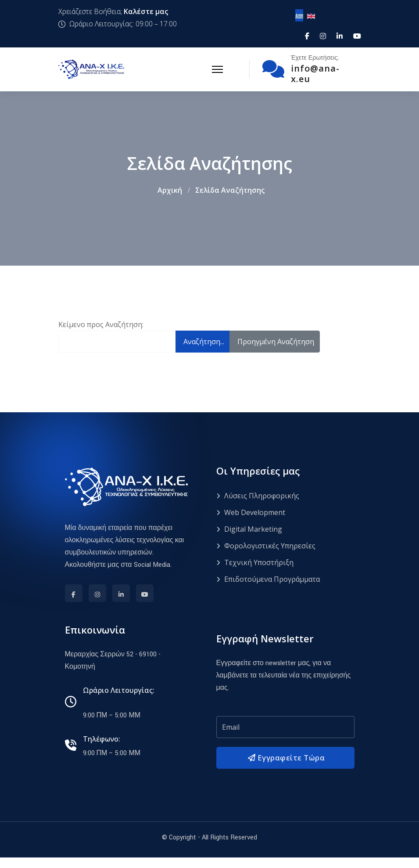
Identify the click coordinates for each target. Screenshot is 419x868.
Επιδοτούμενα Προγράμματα (268, 580)
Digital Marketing (249, 529)
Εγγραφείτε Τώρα (285, 758)
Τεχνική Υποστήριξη (255, 563)
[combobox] (117, 342)
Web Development (251, 513)
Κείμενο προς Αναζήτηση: (101, 324)
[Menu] (217, 69)
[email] (285, 728)
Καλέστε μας (146, 11)
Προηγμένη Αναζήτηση (276, 342)
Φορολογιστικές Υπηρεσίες (266, 546)
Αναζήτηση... (204, 342)
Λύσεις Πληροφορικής (258, 496)
